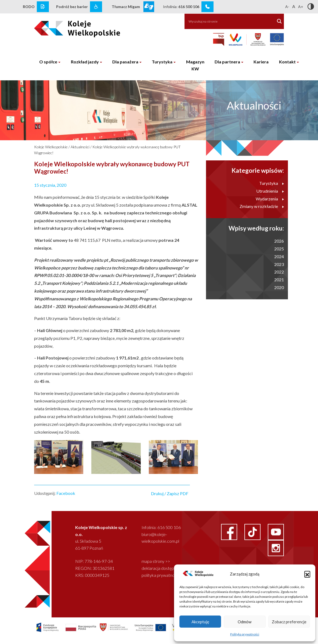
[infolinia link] (207, 7)
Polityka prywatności (245, 634)
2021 (279, 280)
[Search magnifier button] (279, 21)
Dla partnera (227, 62)
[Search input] (227, 21)
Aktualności (80, 147)
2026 (279, 241)
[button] (307, 574)
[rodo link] (43, 7)
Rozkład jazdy (85, 62)
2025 (279, 249)
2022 (279, 272)
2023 (279, 264)
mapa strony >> (156, 561)
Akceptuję (200, 622)
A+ (301, 7)
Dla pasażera (125, 62)
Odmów (245, 622)
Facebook (66, 493)
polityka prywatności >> (163, 575)
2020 (279, 287)
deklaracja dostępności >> (165, 568)
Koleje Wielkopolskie (51, 147)
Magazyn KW (195, 65)
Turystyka (162, 62)
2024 (279, 256)
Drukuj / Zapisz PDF (170, 493)
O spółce (48, 62)
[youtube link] (276, 531)
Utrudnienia (270, 191)
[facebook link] (230, 531)
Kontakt (287, 62)
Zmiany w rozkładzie (262, 206)
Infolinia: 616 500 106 (161, 527)
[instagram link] (276, 547)
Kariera (261, 62)
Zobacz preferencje (289, 622)
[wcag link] (96, 7)
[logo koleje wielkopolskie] (62, 27)
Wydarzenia (270, 199)
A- (287, 7)
